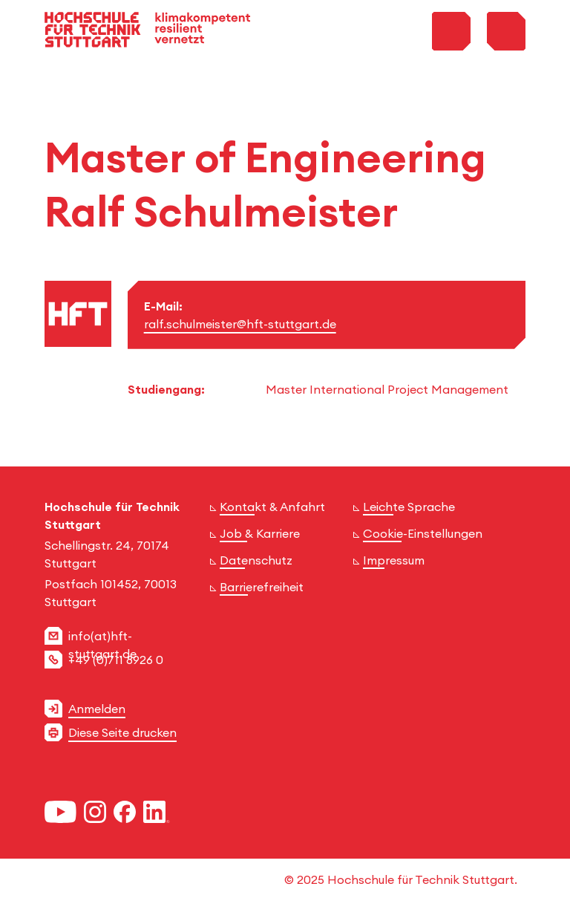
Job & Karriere (260, 533)
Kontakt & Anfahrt (272, 507)
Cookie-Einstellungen (423, 533)
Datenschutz (256, 560)
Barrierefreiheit (262, 587)
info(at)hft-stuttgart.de (102, 645)
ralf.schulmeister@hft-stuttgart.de (240, 324)
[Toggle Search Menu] (451, 31)
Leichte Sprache (409, 507)
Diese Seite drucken (122, 732)
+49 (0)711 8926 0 (116, 660)
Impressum (394, 560)
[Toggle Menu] (506, 31)
